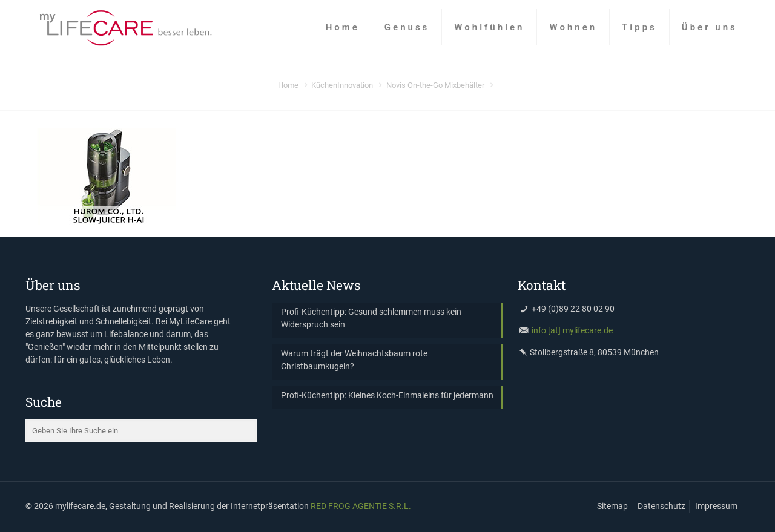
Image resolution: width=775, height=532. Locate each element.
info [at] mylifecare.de (572, 330)
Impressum (716, 506)
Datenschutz (661, 506)
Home (288, 85)
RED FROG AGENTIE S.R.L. (361, 506)
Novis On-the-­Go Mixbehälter (435, 85)
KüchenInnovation (342, 85)
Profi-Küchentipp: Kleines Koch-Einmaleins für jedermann (387, 395)
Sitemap (612, 506)
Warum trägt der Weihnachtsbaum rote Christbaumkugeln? (354, 360)
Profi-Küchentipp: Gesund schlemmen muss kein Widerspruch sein (371, 318)
